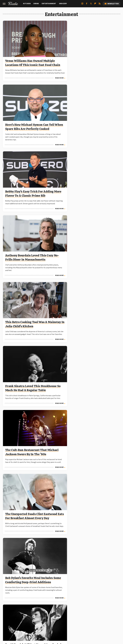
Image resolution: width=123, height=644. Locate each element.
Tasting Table (79, 621)
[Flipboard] (95, 4)
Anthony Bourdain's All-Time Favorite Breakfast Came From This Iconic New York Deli (100, 305)
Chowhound (44, 621)
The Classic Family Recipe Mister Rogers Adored (100, 367)
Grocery (63, 4)
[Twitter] (91, 4)
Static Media (49, 609)
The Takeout (106, 621)
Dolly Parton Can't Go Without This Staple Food (60, 492)
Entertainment (49, 4)
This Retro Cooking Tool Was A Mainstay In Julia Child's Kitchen (61, 112)
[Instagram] (82, 4)
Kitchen (27, 4)
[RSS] (100, 4)
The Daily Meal (93, 621)
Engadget (16, 621)
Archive (57, 605)
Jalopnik (26, 621)
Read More (32, 76)
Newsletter (111, 4)
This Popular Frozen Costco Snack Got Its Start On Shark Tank (59, 554)
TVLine (35, 621)
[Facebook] (87, 4)
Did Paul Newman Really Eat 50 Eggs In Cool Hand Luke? (60, 367)
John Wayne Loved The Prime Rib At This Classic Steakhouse (101, 236)
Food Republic (57, 621)
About (47, 605)
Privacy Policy (72, 605)
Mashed (68, 621)
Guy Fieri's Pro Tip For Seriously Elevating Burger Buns (20, 554)
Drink (36, 4)
